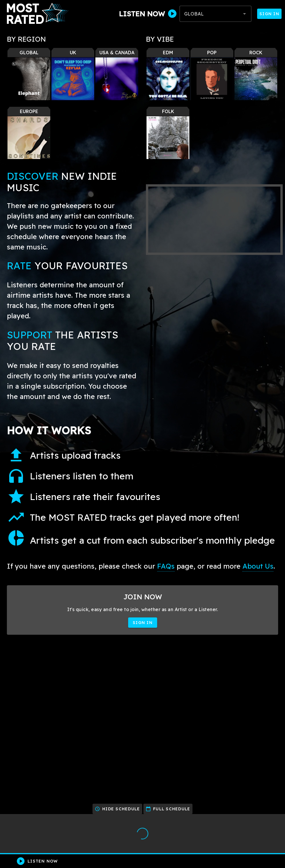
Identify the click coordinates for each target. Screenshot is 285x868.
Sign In (269, 14)
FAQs (166, 566)
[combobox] (215, 14)
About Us (258, 566)
